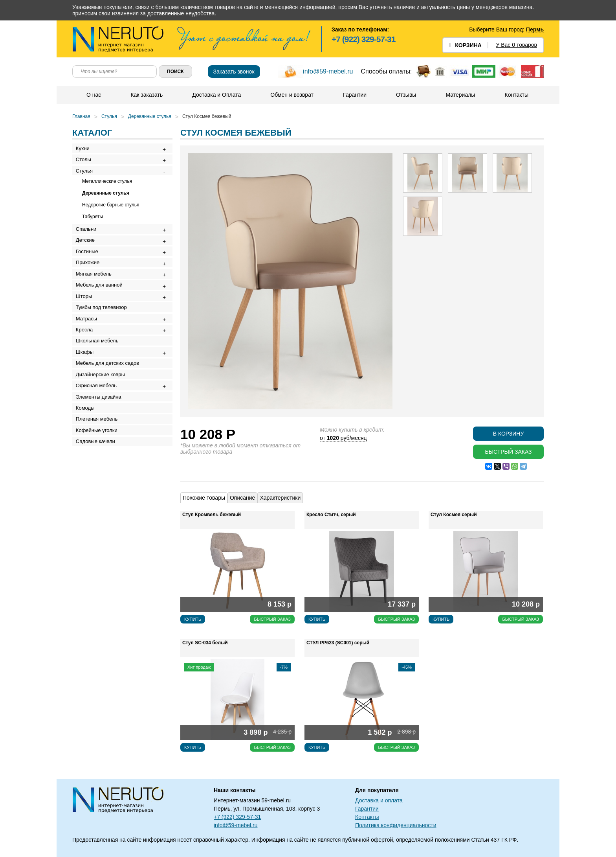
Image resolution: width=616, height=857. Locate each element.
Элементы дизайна (101, 459)
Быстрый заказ (508, 452)
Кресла (87, 372)
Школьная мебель (100, 386)
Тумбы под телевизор (104, 343)
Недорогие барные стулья (111, 215)
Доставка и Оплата (216, 95)
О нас (93, 95)
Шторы (87, 328)
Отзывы (406, 95)
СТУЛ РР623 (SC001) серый (338, 643)
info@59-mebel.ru (328, 71)
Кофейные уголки (99, 503)
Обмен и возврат (291, 95)
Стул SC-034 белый (205, 643)
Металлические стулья (107, 191)
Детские (88, 255)
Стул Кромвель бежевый (212, 515)
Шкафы (87, 401)
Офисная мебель (99, 444)
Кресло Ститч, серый (331, 515)
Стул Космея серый (454, 515)
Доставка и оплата (379, 800)
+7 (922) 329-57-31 (363, 39)
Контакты (516, 95)
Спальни (89, 241)
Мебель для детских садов (110, 415)
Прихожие (90, 284)
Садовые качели (98, 517)
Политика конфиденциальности (396, 825)
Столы (86, 165)
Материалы (460, 95)
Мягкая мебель (96, 299)
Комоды (88, 474)
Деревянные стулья (150, 116)
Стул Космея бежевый (207, 116)
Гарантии (354, 95)
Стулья (109, 116)
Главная (81, 116)
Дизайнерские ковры (103, 430)
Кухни (85, 150)
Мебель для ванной (102, 314)
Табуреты (93, 227)
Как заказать (146, 95)
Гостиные (90, 270)
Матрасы (89, 357)
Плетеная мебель (99, 488)
